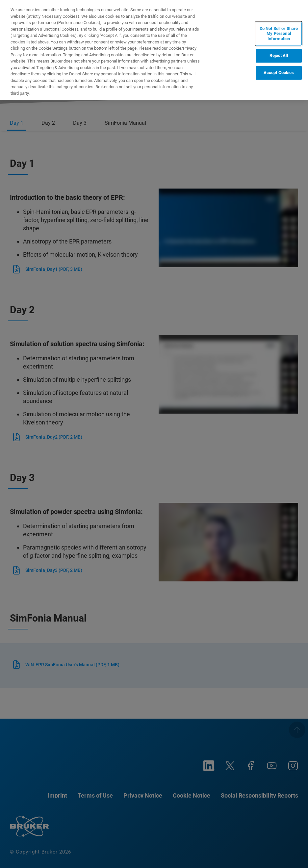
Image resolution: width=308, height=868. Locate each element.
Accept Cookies (279, 73)
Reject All (279, 56)
